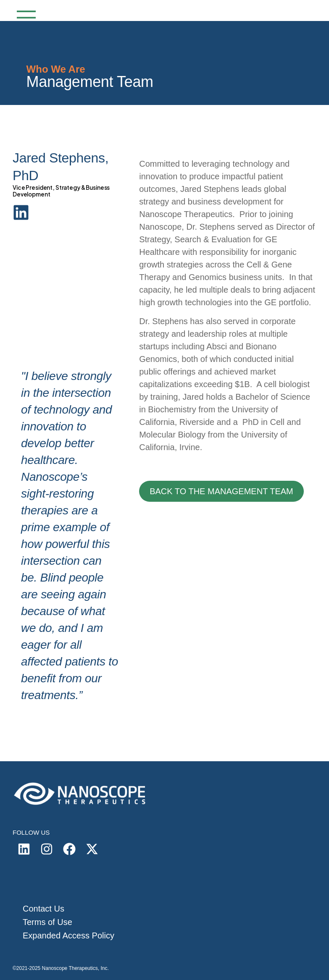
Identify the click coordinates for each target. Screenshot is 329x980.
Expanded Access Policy (68, 935)
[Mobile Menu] (24, 19)
